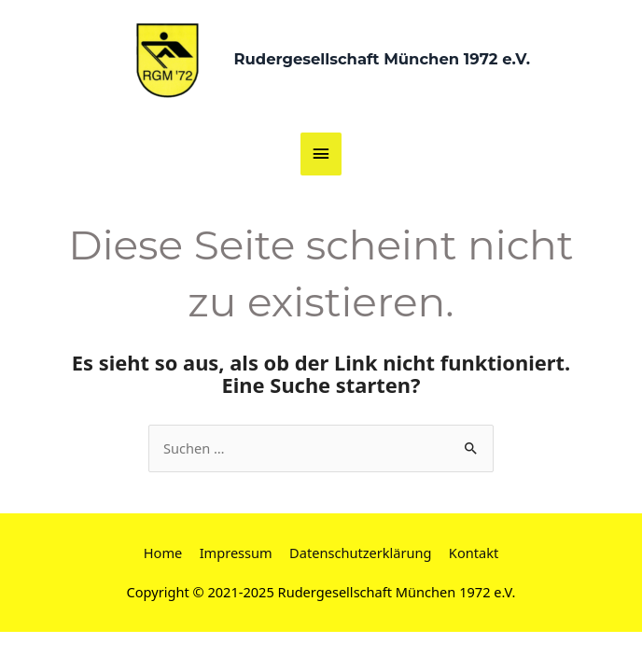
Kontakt (474, 553)
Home (163, 553)
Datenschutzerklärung (360, 553)
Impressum (236, 553)
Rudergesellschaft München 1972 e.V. (382, 59)
